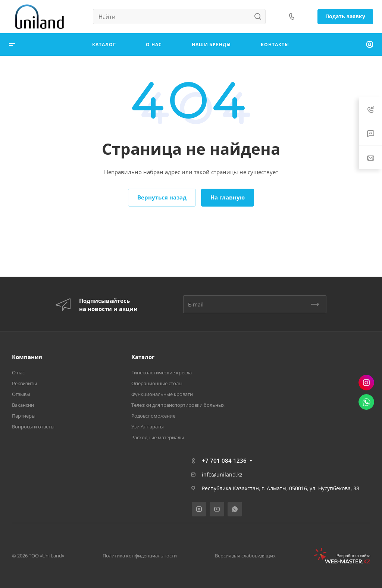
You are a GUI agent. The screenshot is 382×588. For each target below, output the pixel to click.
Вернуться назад (162, 197)
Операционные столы (157, 383)
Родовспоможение (153, 416)
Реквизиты (24, 383)
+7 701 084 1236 (224, 460)
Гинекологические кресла (162, 372)
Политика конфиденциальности (140, 556)
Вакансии (23, 405)
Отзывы (21, 394)
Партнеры (24, 416)
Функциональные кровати (162, 394)
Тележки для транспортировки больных (178, 405)
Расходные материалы (158, 437)
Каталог (143, 357)
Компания (27, 357)
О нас (18, 372)
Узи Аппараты (148, 427)
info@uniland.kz (222, 474)
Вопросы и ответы (33, 427)
